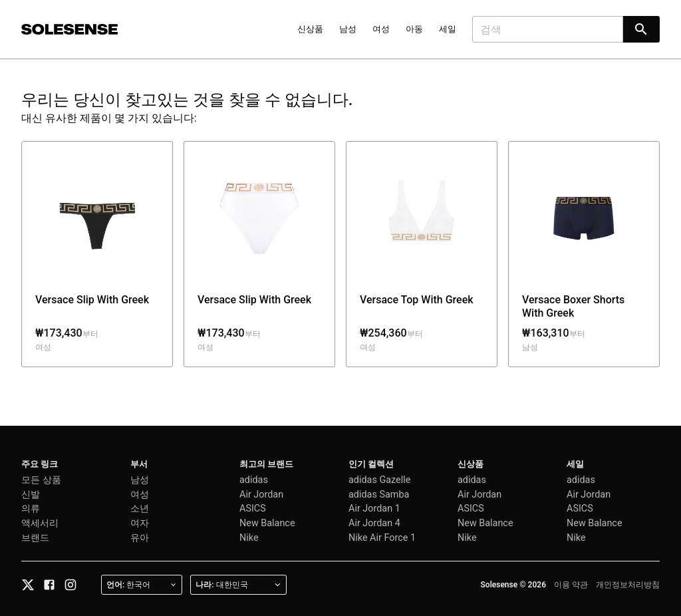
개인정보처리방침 (628, 585)
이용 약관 (571, 585)
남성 (348, 29)
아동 (414, 29)
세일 (448, 29)
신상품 (310, 29)
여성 (381, 29)
